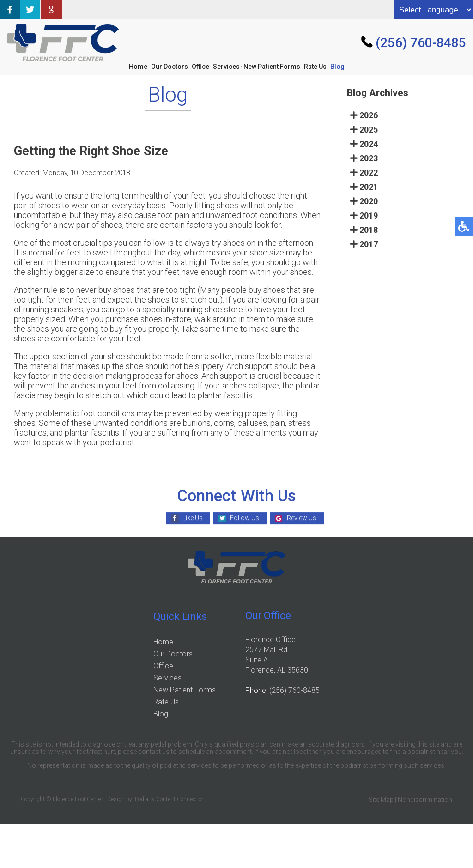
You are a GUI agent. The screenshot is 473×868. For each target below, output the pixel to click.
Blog (337, 67)
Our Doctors (170, 67)
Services (226, 67)
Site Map (381, 800)
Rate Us (315, 67)
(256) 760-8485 (421, 43)
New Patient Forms (272, 67)
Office (200, 67)
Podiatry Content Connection (170, 799)
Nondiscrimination (425, 800)
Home (138, 67)
